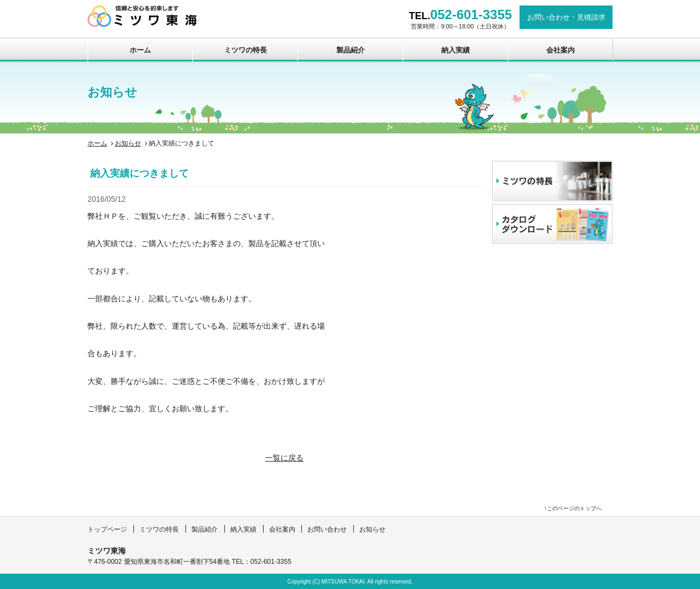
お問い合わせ (327, 529)
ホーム (140, 50)
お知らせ (128, 143)
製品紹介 (351, 50)
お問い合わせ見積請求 (566, 17)
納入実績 (456, 50)
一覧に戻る (284, 458)
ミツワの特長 (246, 50)
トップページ (107, 529)
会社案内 (561, 50)
